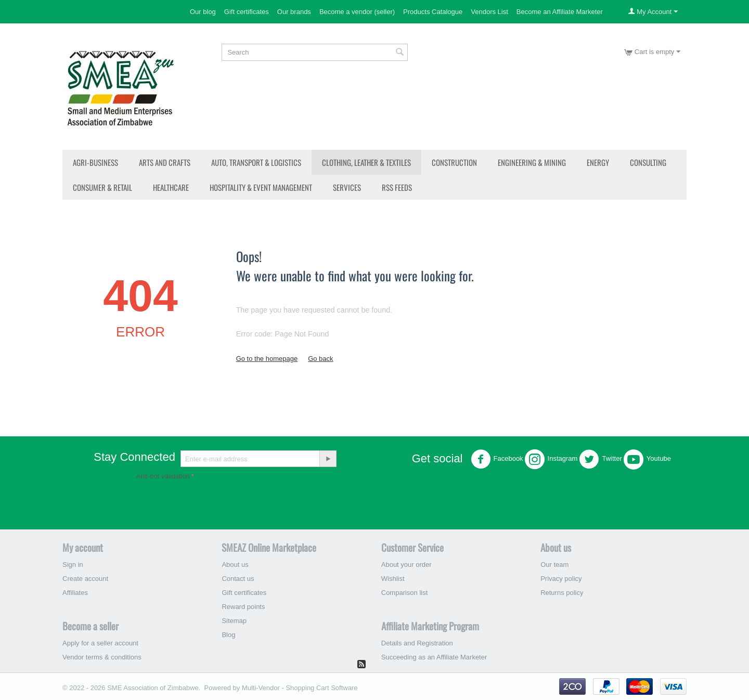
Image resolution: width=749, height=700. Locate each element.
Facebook (497, 459)
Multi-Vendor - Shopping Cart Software (300, 688)
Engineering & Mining (532, 162)
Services (347, 187)
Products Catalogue (433, 12)
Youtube (647, 459)
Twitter (600, 459)
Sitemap (234, 621)
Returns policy (562, 593)
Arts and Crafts (165, 162)
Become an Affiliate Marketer (560, 12)
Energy (598, 162)
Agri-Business (95, 162)
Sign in (73, 565)
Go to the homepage (267, 359)
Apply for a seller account (100, 643)
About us (235, 565)
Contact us (238, 579)
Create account (85, 579)
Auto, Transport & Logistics (256, 162)
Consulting (648, 162)
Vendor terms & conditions (102, 657)
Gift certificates (247, 12)
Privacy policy (561, 579)
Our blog (203, 12)
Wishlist (393, 579)
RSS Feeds (397, 187)
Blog (228, 635)
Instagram (551, 459)
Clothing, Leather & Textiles (366, 162)
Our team (554, 565)
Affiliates (75, 593)
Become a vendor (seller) (357, 12)
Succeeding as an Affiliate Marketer (434, 657)
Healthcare (171, 187)
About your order (406, 565)
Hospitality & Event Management (261, 187)
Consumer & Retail (102, 187)
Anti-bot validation (163, 476)
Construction (454, 162)
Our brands (294, 12)
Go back (320, 359)
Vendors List (489, 12)
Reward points (243, 607)
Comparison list (405, 593)
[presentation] (215, 503)
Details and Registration (417, 643)
